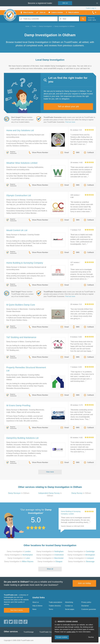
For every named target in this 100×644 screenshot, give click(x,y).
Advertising (69, 602)
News (34, 609)
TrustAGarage (29, 632)
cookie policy (71, 632)
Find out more (70, 122)
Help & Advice (37, 606)
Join (65, 3)
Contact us (69, 606)
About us (36, 602)
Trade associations (55, 602)
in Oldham (19, 493)
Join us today (84, 583)
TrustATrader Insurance (48, 632)
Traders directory (55, 606)
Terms (51, 609)
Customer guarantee (89, 609)
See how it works (17, 610)
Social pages (70, 609)
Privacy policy (86, 602)
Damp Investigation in (19, 551)
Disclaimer (85, 606)
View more (50, 472)
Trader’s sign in (91, 8)
